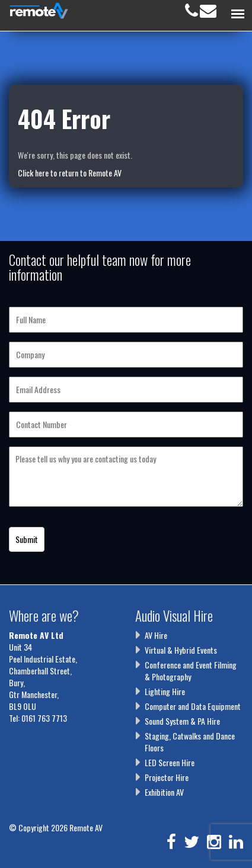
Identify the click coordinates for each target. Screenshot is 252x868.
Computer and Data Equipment (193, 706)
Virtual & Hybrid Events (181, 650)
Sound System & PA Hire (182, 721)
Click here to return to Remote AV (70, 173)
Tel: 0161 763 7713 (38, 718)
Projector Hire (167, 777)
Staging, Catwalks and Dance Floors (190, 742)
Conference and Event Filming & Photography (191, 671)
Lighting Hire (165, 691)
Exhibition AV (164, 792)
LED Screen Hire (170, 762)
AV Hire (156, 635)
